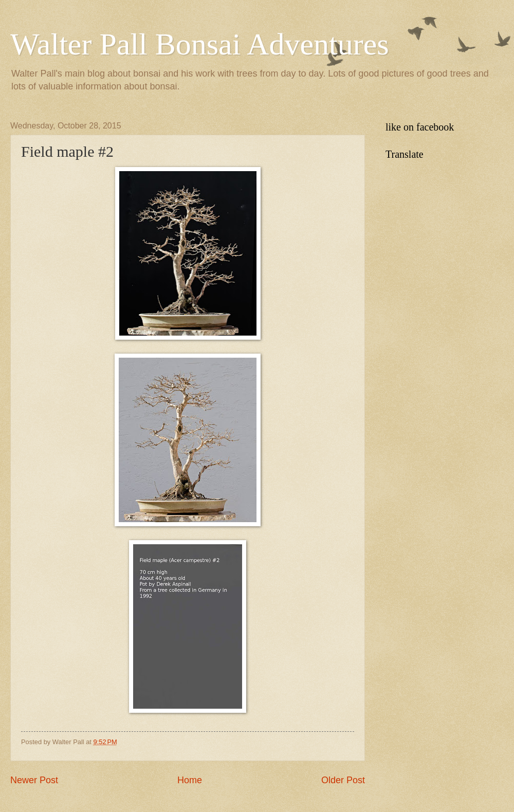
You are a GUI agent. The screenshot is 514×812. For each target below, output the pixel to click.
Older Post (343, 780)
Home (190, 780)
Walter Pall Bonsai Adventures (200, 44)
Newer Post (34, 780)
